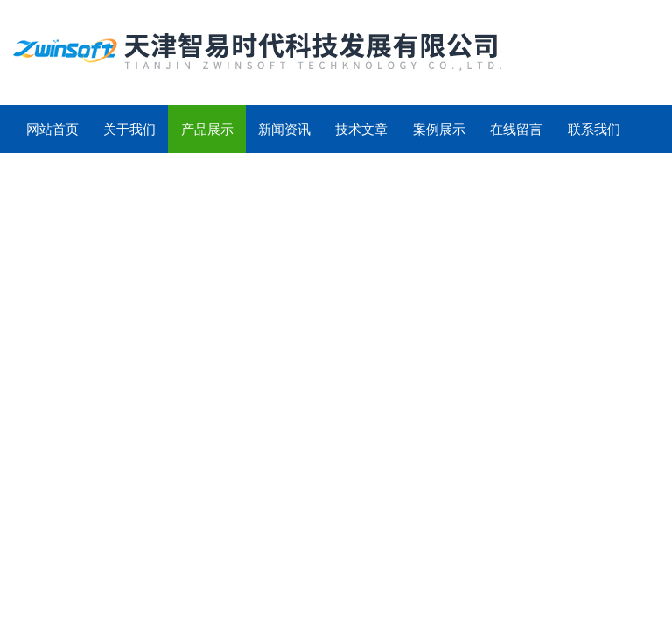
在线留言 (516, 129)
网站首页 (52, 129)
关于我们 (129, 129)
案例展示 (439, 129)
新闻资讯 (284, 129)
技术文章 (361, 129)
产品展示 (207, 129)
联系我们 (594, 129)
